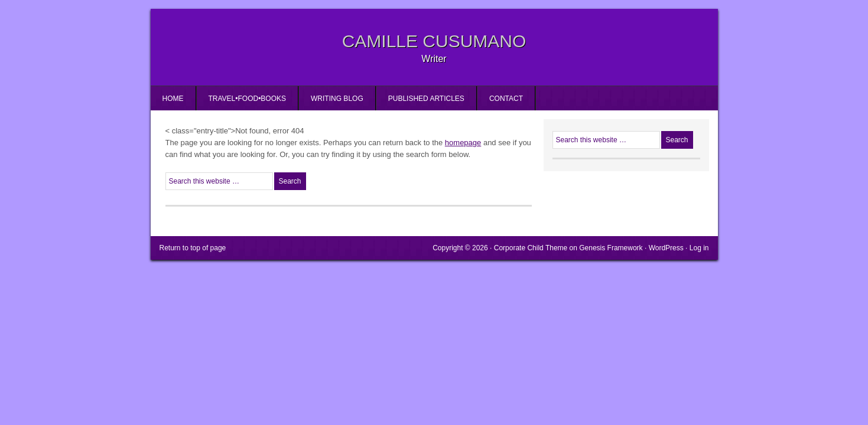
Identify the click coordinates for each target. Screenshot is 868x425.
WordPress (666, 248)
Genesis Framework (611, 248)
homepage (463, 143)
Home (173, 99)
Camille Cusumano (434, 41)
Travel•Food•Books (248, 99)
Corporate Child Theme (531, 248)
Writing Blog (337, 99)
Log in (699, 248)
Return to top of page (193, 248)
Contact (506, 99)
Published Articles (426, 99)
